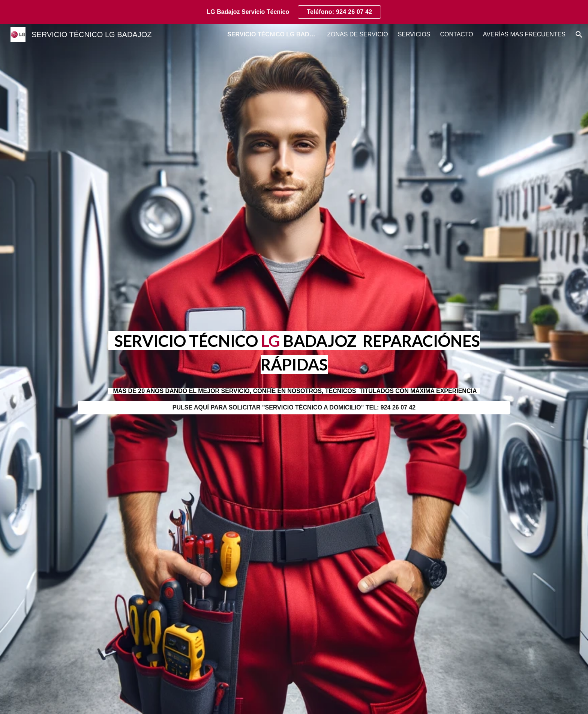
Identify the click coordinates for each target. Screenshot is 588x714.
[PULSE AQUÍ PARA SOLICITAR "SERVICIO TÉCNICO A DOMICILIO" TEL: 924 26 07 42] (294, 408)
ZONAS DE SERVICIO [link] (357, 34)
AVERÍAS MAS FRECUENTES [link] (524, 34)
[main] (294, 352)
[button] (579, 34)
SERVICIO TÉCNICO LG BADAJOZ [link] (272, 34)
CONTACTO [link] (457, 34)
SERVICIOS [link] (414, 34)
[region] (294, 12)
